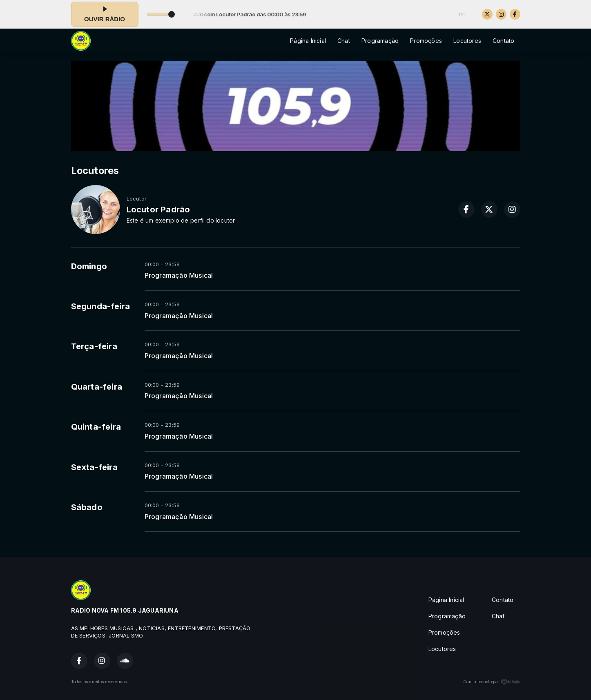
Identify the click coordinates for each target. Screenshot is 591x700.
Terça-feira (94, 346)
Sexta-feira (94, 467)
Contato (503, 41)
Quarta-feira (97, 387)
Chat (344, 41)
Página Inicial (308, 41)
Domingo (89, 266)
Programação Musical (179, 275)
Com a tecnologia (492, 682)
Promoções (426, 41)
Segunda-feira (101, 306)
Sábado (87, 507)
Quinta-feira (96, 427)
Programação (380, 41)
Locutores (467, 41)
